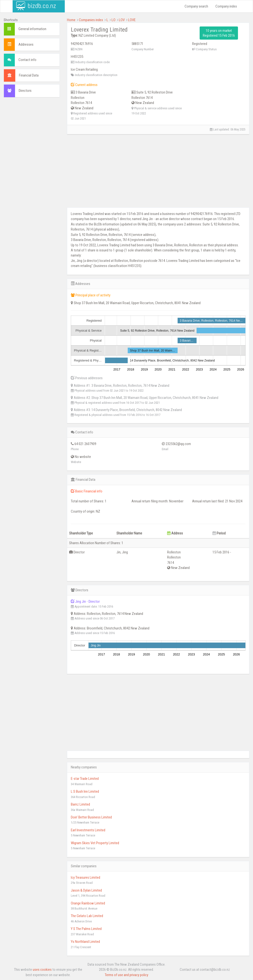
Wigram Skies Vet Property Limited (95, 843)
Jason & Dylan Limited (86, 890)
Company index (226, 6)
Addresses (26, 44)
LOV (122, 20)
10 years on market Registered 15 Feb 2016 (219, 33)
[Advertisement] (32, 175)
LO (114, 20)
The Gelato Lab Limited (87, 916)
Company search (196, 6)
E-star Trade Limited (85, 779)
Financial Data (29, 75)
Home (71, 20)
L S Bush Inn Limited (85, 791)
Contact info (27, 60)
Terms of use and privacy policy (126, 975)
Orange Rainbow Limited (88, 903)
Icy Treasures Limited (86, 877)
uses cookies (42, 970)
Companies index (91, 20)
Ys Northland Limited (85, 942)
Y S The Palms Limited (86, 929)
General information (32, 29)
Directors (25, 91)
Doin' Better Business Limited (91, 817)
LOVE (132, 20)
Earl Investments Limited (88, 830)
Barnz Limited (80, 804)
